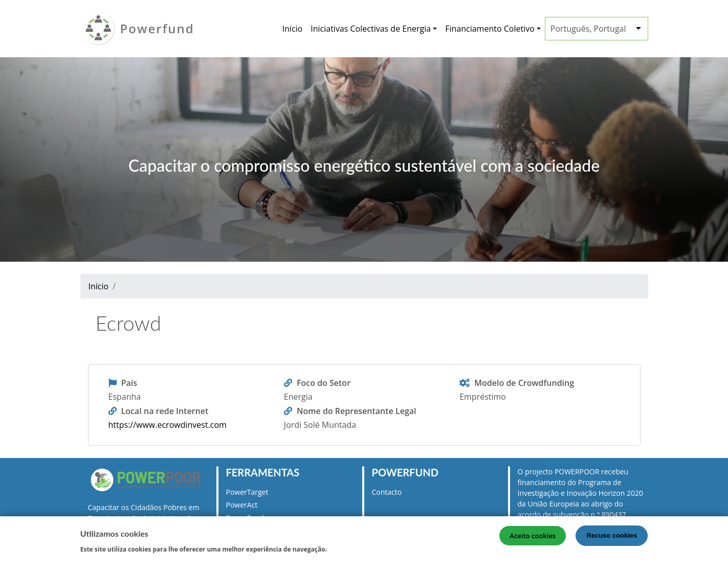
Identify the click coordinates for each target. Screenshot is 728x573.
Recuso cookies (612, 537)
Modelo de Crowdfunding (524, 383)
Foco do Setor (324, 383)
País (129, 383)
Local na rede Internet (165, 411)
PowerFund (245, 518)
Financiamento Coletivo (490, 29)
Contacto (387, 492)
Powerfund (157, 28)
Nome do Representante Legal (357, 411)
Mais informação (361, 550)
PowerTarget (247, 492)
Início (293, 29)
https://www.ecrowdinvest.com (168, 425)
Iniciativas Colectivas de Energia (371, 29)
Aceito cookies (533, 538)
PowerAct (242, 505)
